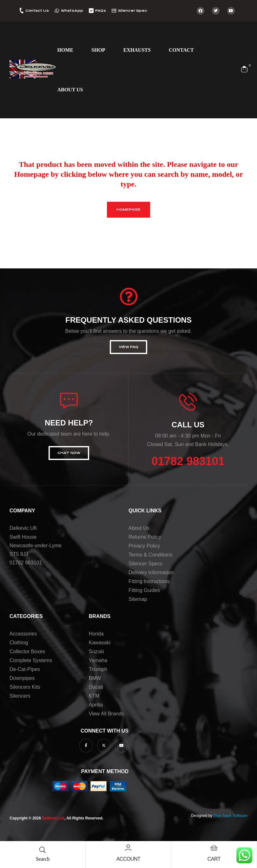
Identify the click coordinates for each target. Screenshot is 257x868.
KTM (94, 696)
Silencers (20, 696)
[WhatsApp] (57, 11)
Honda (96, 634)
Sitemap (138, 599)
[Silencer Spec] (114, 11)
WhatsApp (72, 11)
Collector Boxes (27, 651)
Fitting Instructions (149, 581)
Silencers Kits (25, 687)
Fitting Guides (144, 590)
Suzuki (96, 651)
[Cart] (214, 848)
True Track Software (230, 816)
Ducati (96, 687)
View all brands (106, 714)
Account (128, 859)
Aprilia (96, 705)
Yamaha (98, 660)
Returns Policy (145, 537)
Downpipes (22, 678)
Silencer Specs (145, 564)
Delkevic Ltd (53, 818)
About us (139, 528)
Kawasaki (100, 643)
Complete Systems (31, 660)
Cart (214, 859)
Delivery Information (151, 572)
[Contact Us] (21, 11)
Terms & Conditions (151, 555)
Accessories (23, 634)
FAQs (101, 11)
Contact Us (37, 11)
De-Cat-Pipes (25, 669)
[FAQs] (91, 11)
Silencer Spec (133, 11)
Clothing (19, 643)
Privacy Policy (144, 546)
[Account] (128, 848)
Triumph (98, 669)
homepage (128, 210)
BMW (95, 678)
